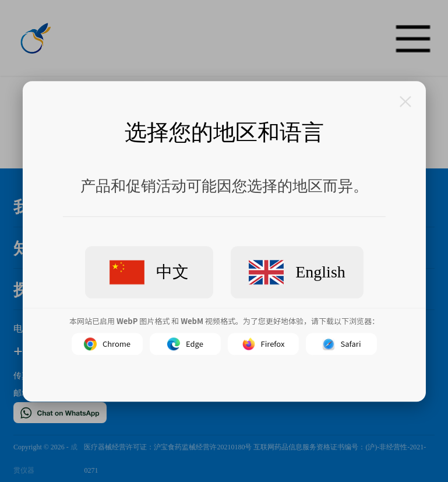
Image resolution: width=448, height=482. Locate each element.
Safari (341, 343)
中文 (149, 272)
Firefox (263, 343)
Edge (185, 343)
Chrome (107, 343)
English (297, 272)
